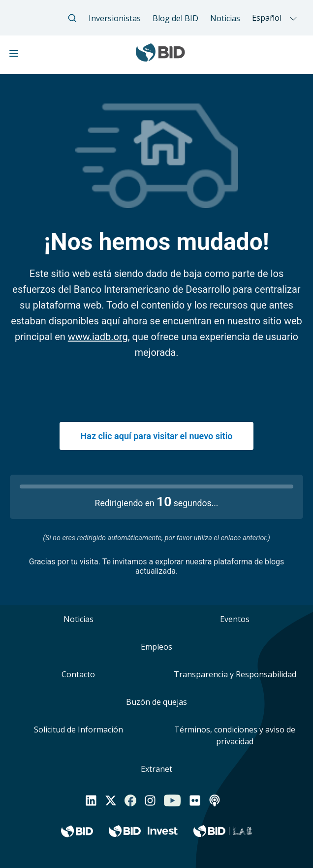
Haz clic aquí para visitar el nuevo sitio (156, 436)
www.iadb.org (98, 337)
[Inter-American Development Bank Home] (160, 57)
